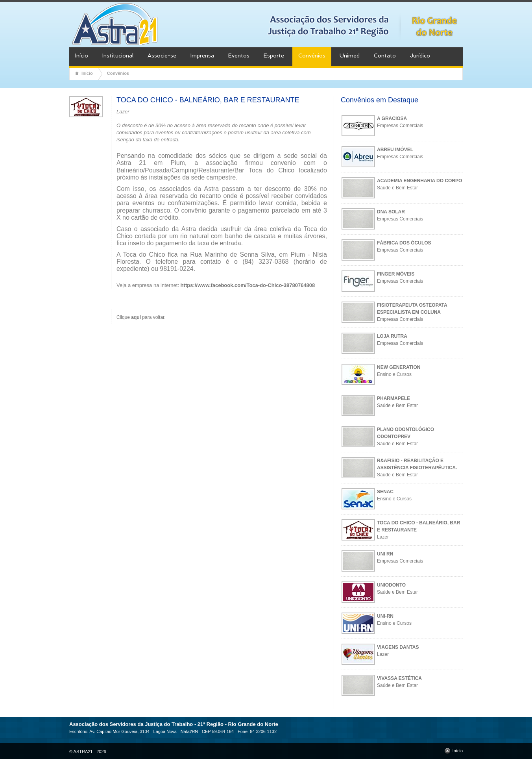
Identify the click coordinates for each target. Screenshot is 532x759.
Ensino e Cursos (394, 374)
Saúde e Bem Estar (397, 188)
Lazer (383, 537)
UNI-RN (385, 616)
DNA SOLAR (391, 212)
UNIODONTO (391, 585)
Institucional (118, 56)
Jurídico (420, 56)
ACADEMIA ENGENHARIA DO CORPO (419, 181)
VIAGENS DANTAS (398, 647)
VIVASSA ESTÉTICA (399, 678)
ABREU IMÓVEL (395, 150)
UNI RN (385, 554)
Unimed (350, 56)
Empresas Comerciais (400, 126)
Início (82, 56)
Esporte (274, 56)
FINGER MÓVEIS (396, 274)
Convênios (312, 56)
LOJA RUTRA (392, 336)
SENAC (385, 492)
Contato (385, 56)
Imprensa (202, 56)
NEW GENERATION (399, 367)
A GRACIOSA (392, 118)
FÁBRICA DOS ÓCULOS (404, 243)
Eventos (239, 56)
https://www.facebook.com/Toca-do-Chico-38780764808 (248, 285)
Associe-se (162, 56)
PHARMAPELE (393, 398)
